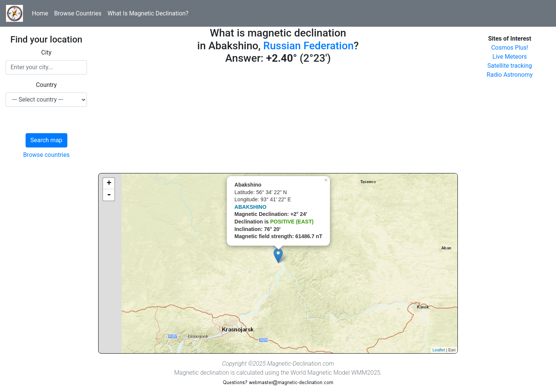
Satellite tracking (510, 66)
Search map (46, 140)
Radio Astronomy (510, 75)
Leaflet (439, 350)
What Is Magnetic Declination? (148, 13)
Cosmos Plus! (510, 48)
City (46, 52)
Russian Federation (308, 46)
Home (40, 13)
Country (46, 85)
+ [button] (109, 184)
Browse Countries (78, 13)
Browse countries (46, 155)
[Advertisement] (278, 120)
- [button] (109, 195)
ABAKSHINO (250, 207)
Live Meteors (510, 57)
